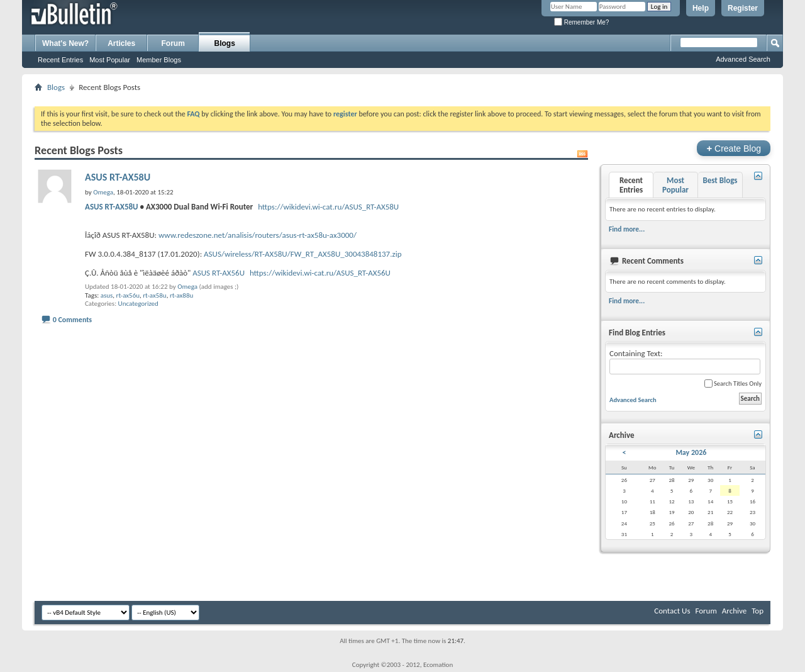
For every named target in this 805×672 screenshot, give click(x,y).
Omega (187, 287)
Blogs (225, 43)
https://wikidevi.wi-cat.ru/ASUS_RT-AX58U (328, 207)
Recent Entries (60, 60)
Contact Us (672, 611)
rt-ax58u (154, 295)
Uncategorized (138, 304)
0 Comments (72, 320)
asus (107, 295)
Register (743, 8)
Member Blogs (159, 60)
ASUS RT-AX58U (118, 177)
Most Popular (110, 60)
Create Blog (734, 148)
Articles (121, 43)
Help (701, 8)
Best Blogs (720, 180)
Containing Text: (685, 361)
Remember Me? (581, 22)
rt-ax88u (181, 295)
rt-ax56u (128, 295)
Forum (173, 43)
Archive (734, 611)
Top (758, 611)
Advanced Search (743, 59)
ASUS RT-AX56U (219, 273)
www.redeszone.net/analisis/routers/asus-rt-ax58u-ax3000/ (258, 235)
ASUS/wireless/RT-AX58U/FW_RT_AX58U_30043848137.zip (303, 254)
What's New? (65, 43)
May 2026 (691, 452)
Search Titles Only (733, 384)
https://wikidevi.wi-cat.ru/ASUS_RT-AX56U (320, 273)
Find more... (627, 229)
